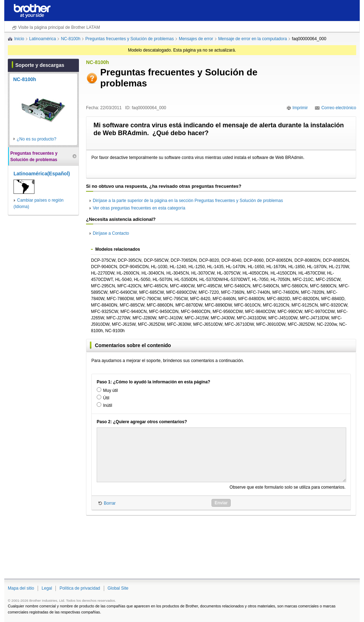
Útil (106, 398)
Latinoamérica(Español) (42, 174)
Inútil (108, 405)
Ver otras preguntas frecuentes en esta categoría (139, 208)
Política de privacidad (80, 588)
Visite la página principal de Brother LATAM (59, 27)
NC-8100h (71, 39)
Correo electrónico (339, 108)
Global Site (118, 588)
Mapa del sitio (21, 588)
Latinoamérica (42, 39)
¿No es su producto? (36, 139)
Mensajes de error (196, 39)
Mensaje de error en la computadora (253, 39)
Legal (47, 588)
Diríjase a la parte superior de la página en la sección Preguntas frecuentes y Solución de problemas (188, 201)
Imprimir (300, 108)
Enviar (221, 503)
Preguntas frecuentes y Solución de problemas (130, 39)
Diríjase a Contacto (111, 233)
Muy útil (110, 390)
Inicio (19, 39)
